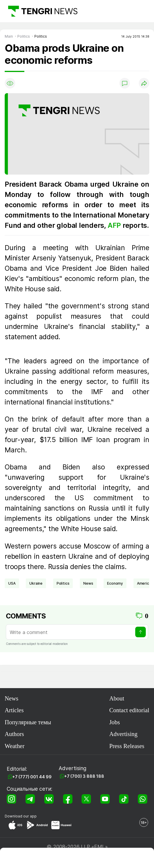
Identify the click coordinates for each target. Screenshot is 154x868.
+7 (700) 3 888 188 (84, 776)
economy (115, 583)
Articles (14, 710)
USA (12, 583)
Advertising (123, 734)
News (11, 698)
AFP (115, 225)
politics (63, 583)
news (88, 583)
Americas (145, 583)
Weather (15, 746)
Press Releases (127, 746)
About (117, 698)
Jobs (114, 722)
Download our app (21, 816)
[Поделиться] (144, 83)
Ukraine (36, 583)
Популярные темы (28, 722)
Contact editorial (129, 710)
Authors (14, 734)
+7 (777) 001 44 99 (32, 777)
